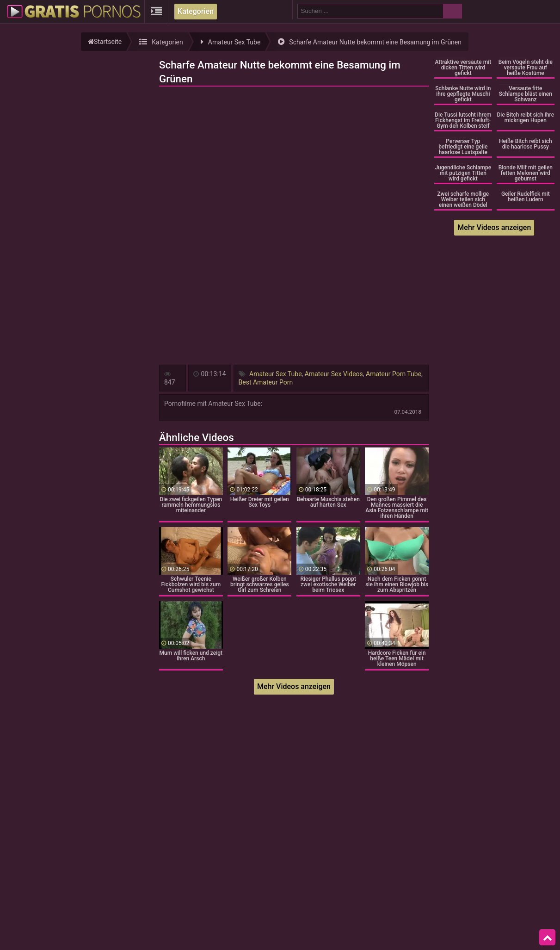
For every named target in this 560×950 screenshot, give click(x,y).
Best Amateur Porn (266, 382)
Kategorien (196, 11)
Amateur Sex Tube (276, 374)
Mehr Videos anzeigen (294, 686)
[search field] (370, 11)
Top (548, 938)
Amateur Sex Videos (334, 374)
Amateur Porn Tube (394, 374)
